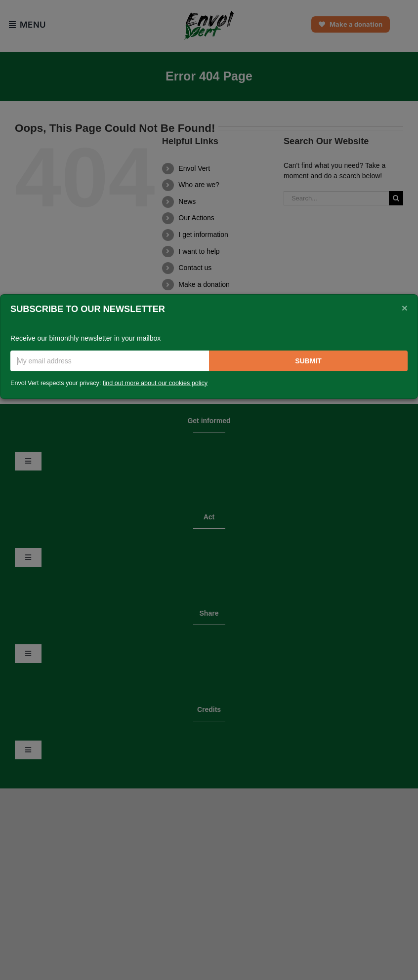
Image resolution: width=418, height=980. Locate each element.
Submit (308, 361)
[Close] (405, 308)
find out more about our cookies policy (155, 383)
